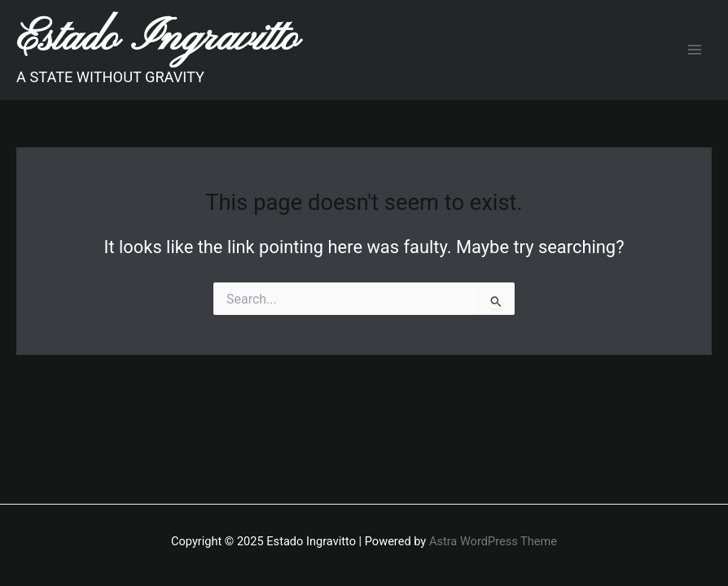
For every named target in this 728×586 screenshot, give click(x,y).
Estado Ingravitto (157, 39)
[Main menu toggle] (695, 50)
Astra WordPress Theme (493, 541)
